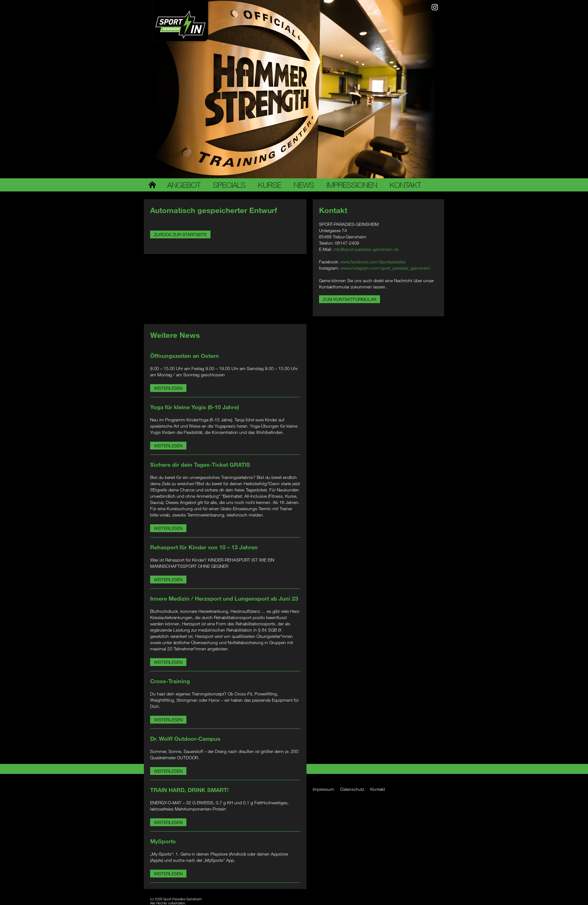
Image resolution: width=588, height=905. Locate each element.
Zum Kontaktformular (350, 299)
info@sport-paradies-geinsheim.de (366, 249)
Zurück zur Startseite (180, 234)
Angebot (184, 185)
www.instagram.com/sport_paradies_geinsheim (385, 268)
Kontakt (405, 185)
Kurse (270, 185)
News (304, 185)
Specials (229, 185)
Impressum (323, 789)
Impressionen (352, 185)
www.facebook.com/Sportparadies (373, 262)
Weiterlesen (168, 388)
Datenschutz (352, 789)
